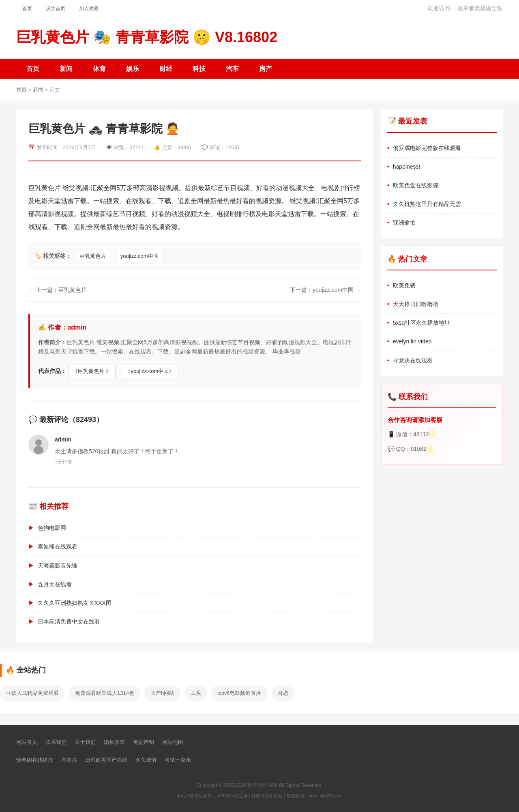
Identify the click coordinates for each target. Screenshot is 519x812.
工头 (196, 693)
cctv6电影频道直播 (239, 693)
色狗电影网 (52, 528)
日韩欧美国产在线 (106, 760)
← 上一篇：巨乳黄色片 (58, 290)
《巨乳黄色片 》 (92, 371)
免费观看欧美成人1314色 (105, 693)
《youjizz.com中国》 (150, 371)
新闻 (66, 69)
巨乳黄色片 (93, 256)
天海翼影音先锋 (58, 566)
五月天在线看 (55, 584)
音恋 (283, 693)
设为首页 (56, 9)
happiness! (407, 167)
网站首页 (27, 742)
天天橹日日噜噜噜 (416, 304)
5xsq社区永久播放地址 (422, 323)
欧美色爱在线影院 (416, 185)
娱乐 (133, 69)
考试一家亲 (178, 760)
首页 (27, 9)
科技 (199, 69)
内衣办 (69, 760)
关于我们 (85, 742)
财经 (166, 69)
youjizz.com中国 (139, 256)
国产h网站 (162, 693)
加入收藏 (89, 9)
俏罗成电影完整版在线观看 (427, 148)
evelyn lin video (412, 341)
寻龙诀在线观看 (413, 360)
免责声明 (144, 742)
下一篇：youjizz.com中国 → (325, 290)
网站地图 (173, 742)
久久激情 (146, 760)
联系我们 (56, 742)
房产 (266, 69)
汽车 (232, 69)
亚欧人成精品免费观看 (32, 693)
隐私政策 (114, 742)
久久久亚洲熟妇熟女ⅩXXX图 (75, 603)
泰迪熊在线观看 (58, 546)
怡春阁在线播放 (35, 760)
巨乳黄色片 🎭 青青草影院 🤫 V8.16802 (147, 37)
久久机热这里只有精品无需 (427, 204)
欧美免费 (404, 285)
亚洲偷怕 (404, 223)
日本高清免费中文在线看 (69, 621)
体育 (99, 69)
